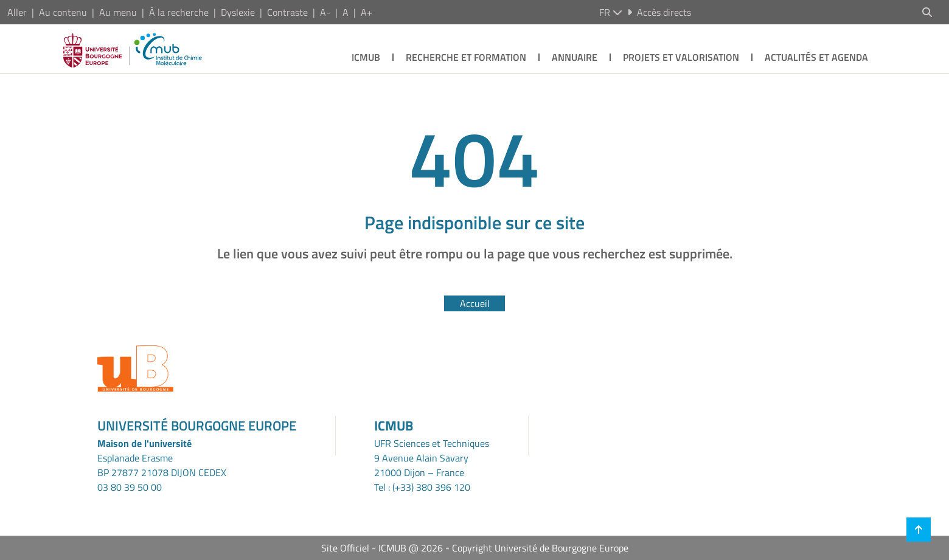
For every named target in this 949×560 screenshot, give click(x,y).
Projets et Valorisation (681, 57)
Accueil (475, 303)
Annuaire (575, 57)
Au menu (118, 12)
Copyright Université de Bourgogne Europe (540, 548)
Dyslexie (238, 12)
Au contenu (63, 12)
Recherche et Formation (466, 57)
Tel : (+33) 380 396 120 (422, 487)
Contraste (287, 12)
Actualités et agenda (816, 57)
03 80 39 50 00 (130, 487)
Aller (17, 12)
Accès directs (659, 12)
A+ (367, 12)
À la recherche (179, 12)
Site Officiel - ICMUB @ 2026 (382, 548)
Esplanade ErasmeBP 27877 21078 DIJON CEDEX (162, 465)
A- (325, 12)
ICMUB (366, 57)
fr (611, 12)
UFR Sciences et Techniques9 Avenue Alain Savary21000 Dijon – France (432, 458)
